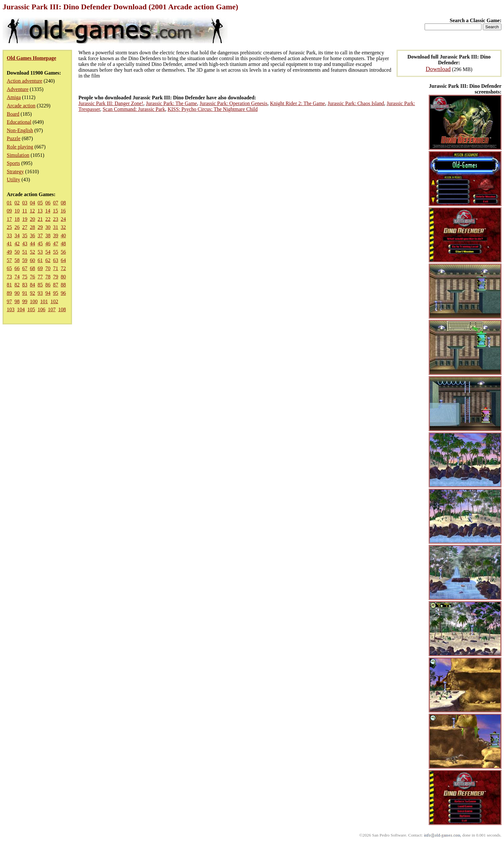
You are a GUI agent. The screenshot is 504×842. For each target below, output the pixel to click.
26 (17, 227)
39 (56, 235)
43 (25, 244)
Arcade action (21, 106)
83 (25, 285)
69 (40, 268)
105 (31, 309)
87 (56, 285)
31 (56, 227)
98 (17, 301)
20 (32, 219)
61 (40, 260)
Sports (13, 163)
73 (9, 277)
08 (63, 203)
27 (25, 227)
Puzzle (14, 138)
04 (32, 203)
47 (56, 244)
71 (56, 268)
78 (48, 277)
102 (54, 301)
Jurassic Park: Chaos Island (356, 103)
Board (13, 114)
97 (9, 301)
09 (9, 211)
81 (9, 285)
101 (44, 301)
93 (40, 293)
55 (56, 252)
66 (17, 268)
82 (17, 285)
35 (25, 235)
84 (32, 285)
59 (25, 260)
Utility (14, 180)
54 (48, 252)
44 (32, 244)
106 (41, 309)
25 (9, 227)
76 (32, 277)
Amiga (14, 97)
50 (17, 252)
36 (32, 235)
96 (63, 293)
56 (63, 252)
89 (9, 293)
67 (25, 268)
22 (48, 219)
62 (48, 260)
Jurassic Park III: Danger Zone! (111, 103)
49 (9, 252)
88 (63, 285)
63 (56, 260)
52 (32, 252)
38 (48, 235)
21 (40, 219)
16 (63, 211)
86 (48, 285)
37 (40, 235)
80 (63, 277)
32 (63, 227)
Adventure (18, 89)
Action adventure (25, 81)
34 (17, 235)
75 (25, 277)
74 (17, 277)
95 (56, 293)
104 (21, 309)
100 (34, 301)
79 (56, 277)
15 (55, 211)
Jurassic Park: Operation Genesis (234, 103)
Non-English (20, 130)
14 (48, 211)
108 (62, 309)
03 (25, 203)
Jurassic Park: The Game (171, 103)
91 (25, 293)
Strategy (15, 172)
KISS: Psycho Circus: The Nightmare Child (212, 109)
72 (63, 268)
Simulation (18, 155)
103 (11, 309)
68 (32, 268)
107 (52, 309)
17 (9, 219)
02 (17, 203)
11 (25, 211)
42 (17, 244)
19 (25, 219)
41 (9, 244)
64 (63, 260)
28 (32, 227)
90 (17, 293)
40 (63, 235)
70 (48, 268)
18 (17, 219)
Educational (19, 122)
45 (40, 244)
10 (17, 211)
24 (63, 219)
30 (48, 227)
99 (25, 301)
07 (56, 203)
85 (40, 285)
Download (438, 69)
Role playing (20, 147)
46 (48, 244)
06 (48, 203)
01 (9, 203)
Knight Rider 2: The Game (297, 103)
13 (40, 211)
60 (32, 260)
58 (17, 260)
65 (9, 268)
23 (56, 219)
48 (63, 244)
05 (40, 203)
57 (9, 260)
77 (40, 277)
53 (40, 252)
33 (9, 235)
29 (40, 227)
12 (32, 211)
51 (25, 252)
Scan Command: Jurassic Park (134, 109)
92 (32, 293)
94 (48, 293)
